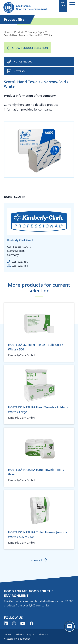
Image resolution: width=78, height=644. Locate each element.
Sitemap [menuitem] (44, 634)
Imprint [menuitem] (31, 634)
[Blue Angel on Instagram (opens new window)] (14, 623)
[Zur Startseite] (28, 8)
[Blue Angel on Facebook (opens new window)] (32, 623)
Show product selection (30, 48)
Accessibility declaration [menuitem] (17, 639)
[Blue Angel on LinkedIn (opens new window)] (6, 623)
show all (37, 560)
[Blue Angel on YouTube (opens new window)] (23, 623)
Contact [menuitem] (8, 634)
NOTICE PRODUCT (24, 62)
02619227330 (20, 262)
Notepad (19, 71)
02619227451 (20, 266)
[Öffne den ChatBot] (70, 627)
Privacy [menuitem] (20, 634)
